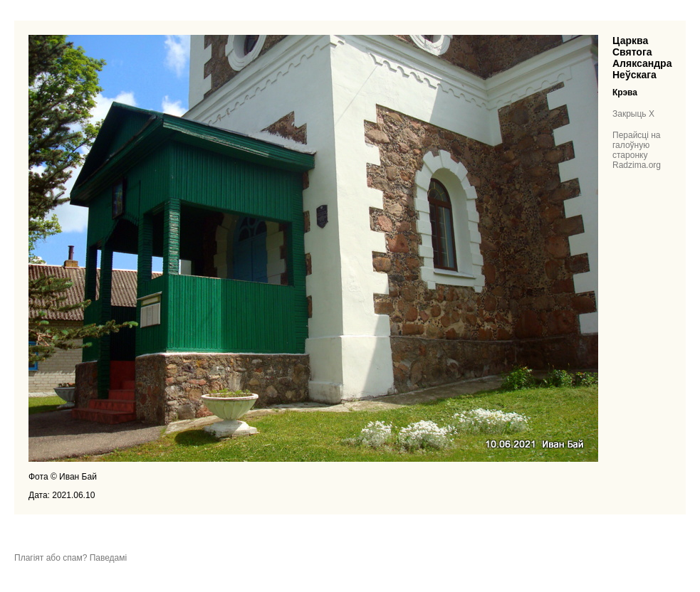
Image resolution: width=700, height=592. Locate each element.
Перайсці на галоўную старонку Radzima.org (637, 150)
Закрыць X (633, 114)
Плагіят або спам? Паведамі (70, 558)
